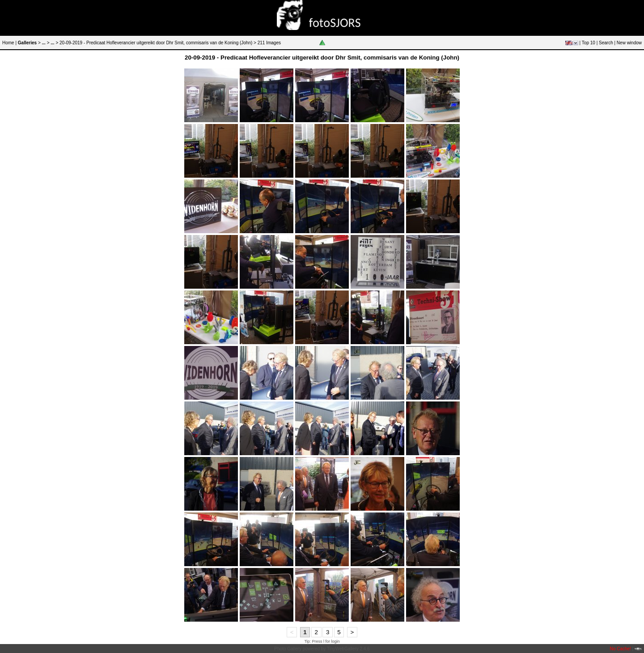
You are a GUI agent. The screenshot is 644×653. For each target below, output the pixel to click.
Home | (9, 43)
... (44, 43)
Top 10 (589, 43)
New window (629, 43)
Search (606, 43)
